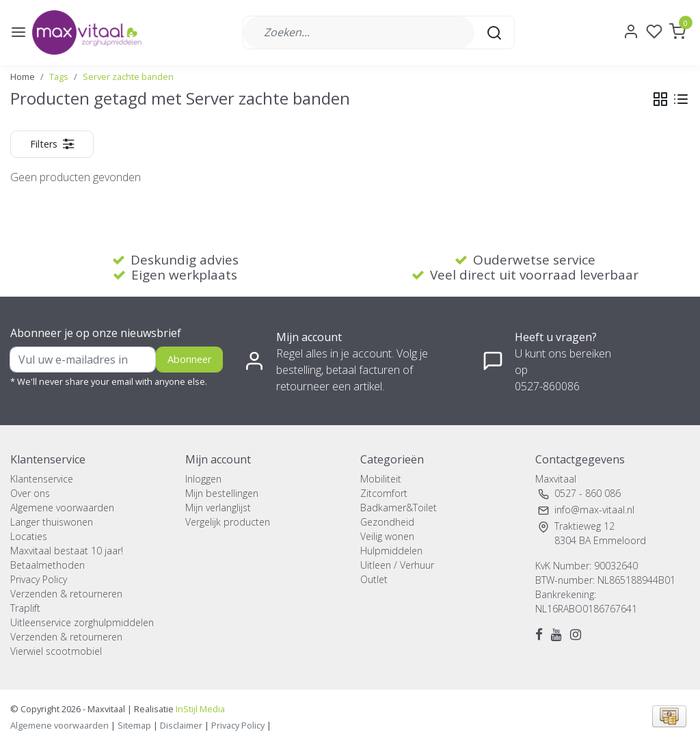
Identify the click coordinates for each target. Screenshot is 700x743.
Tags (59, 77)
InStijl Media (199, 709)
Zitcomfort (384, 493)
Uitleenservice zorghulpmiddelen (82, 622)
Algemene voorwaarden (62, 508)
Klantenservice (42, 479)
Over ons (30, 493)
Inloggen (203, 479)
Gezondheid (387, 522)
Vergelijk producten (228, 522)
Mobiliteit (381, 479)
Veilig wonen (387, 536)
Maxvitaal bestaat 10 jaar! (67, 551)
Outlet (374, 579)
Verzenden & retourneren (66, 594)
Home (23, 77)
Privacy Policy (39, 579)
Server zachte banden (128, 77)
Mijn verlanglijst (218, 508)
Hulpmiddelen (391, 551)
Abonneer (189, 359)
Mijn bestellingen (222, 493)
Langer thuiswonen (52, 522)
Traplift (25, 608)
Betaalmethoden (48, 565)
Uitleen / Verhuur (397, 565)
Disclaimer (181, 725)
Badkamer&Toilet (399, 508)
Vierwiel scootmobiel (56, 651)
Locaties (29, 536)
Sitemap (134, 725)
